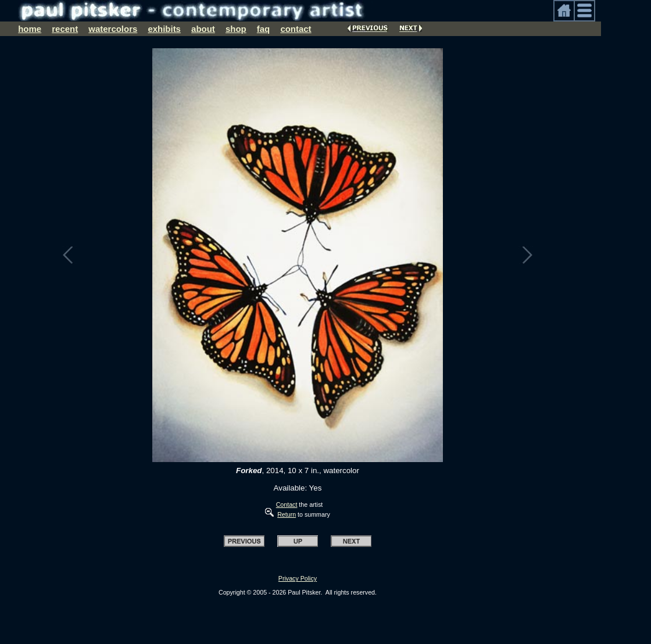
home (30, 29)
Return (287, 514)
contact (296, 29)
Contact (287, 505)
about (203, 29)
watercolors (113, 29)
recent (65, 29)
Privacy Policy (298, 578)
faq (263, 29)
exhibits (164, 29)
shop (236, 29)
